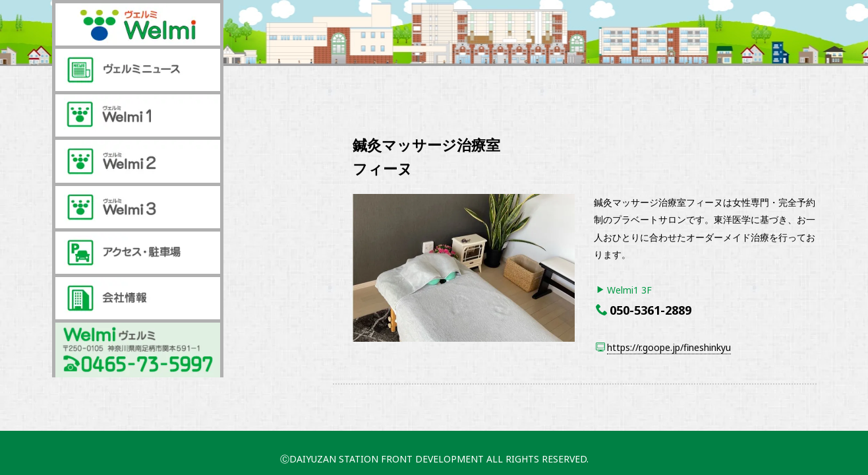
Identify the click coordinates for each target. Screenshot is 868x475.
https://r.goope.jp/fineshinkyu (669, 347)
